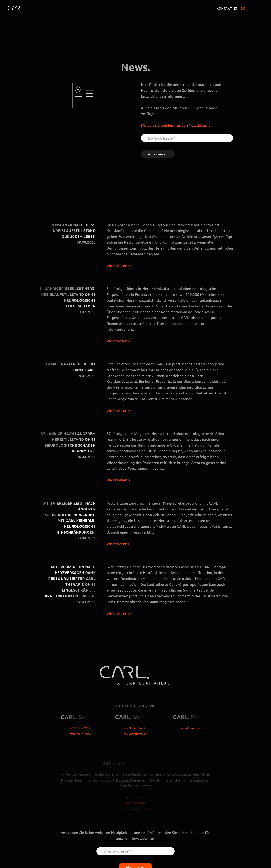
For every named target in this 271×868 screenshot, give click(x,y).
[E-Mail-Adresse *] (187, 138)
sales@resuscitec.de (135, 734)
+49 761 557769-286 (135, 728)
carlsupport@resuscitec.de (135, 809)
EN (236, 8)
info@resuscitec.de (80, 734)
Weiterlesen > (118, 265)
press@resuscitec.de (191, 728)
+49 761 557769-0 (80, 728)
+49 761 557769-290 (135, 803)
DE (243, 8)
